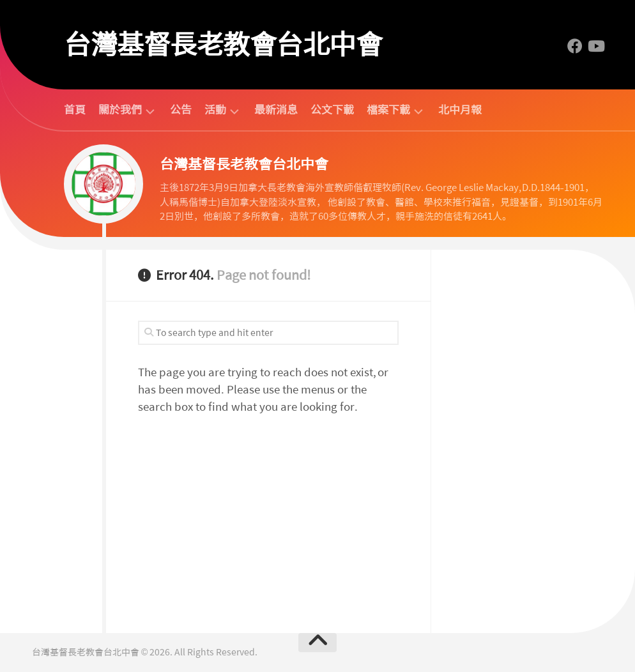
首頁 (75, 110)
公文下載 (332, 110)
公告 (181, 110)
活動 (215, 110)
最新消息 (276, 110)
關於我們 (120, 110)
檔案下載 (388, 110)
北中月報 (460, 110)
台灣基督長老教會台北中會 (223, 45)
